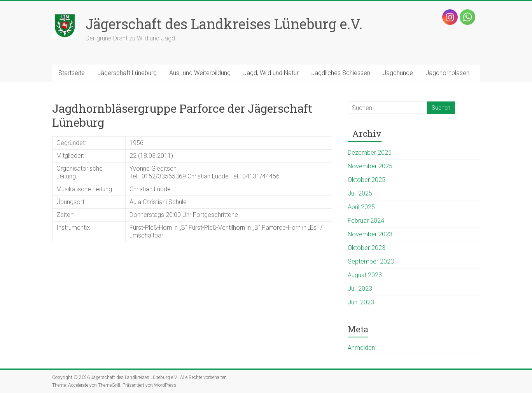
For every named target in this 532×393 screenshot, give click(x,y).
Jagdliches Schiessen (341, 73)
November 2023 (370, 234)
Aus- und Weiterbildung (200, 73)
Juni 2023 (361, 302)
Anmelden (361, 348)
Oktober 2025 (367, 180)
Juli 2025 (360, 193)
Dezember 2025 (370, 153)
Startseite (72, 73)
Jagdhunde (398, 73)
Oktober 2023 (367, 248)
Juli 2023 (360, 289)
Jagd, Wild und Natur (271, 73)
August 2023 (365, 275)
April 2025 (361, 207)
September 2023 (371, 261)
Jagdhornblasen (447, 73)
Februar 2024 (366, 221)
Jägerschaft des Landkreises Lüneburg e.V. (224, 24)
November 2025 (370, 166)
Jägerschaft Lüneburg (127, 73)
